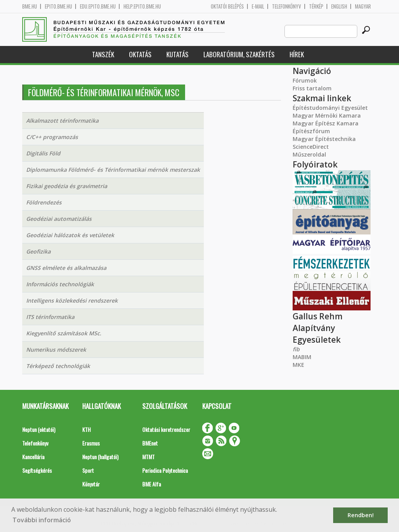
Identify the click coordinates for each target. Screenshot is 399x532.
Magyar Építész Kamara (326, 123)
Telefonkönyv (287, 6)
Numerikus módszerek (56, 350)
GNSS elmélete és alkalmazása (66, 268)
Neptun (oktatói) (39, 429)
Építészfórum (311, 131)
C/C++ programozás (52, 137)
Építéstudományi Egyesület (330, 108)
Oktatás (140, 54)
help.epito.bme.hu (142, 6)
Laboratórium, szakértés (239, 54)
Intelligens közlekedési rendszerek (72, 300)
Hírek (297, 54)
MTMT (148, 457)
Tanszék (103, 54)
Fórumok (305, 80)
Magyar (363, 6)
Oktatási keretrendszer (166, 429)
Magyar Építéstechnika (324, 139)
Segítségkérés (37, 470)
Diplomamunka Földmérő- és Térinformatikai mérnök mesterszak (113, 170)
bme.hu (30, 6)
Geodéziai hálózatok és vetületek (70, 235)
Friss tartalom (312, 88)
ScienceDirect (311, 147)
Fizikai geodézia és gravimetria (67, 186)
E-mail (258, 6)
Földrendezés (44, 202)
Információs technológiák (60, 284)
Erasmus (91, 443)
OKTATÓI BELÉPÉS (227, 6)
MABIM (302, 357)
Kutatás (177, 54)
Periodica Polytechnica (165, 470)
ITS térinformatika (50, 317)
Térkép (316, 6)
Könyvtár (91, 484)
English (339, 6)
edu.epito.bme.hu (98, 6)
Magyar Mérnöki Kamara (327, 115)
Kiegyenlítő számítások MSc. (64, 333)
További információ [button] (42, 520)
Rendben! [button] (361, 515)
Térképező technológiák (58, 366)
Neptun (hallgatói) (100, 457)
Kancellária (33, 457)
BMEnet (150, 443)
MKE (298, 365)
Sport (88, 470)
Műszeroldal (309, 154)
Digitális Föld (43, 153)
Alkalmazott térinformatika (62, 121)
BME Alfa (152, 484)
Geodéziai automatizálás (59, 219)
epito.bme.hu (58, 6)
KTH (87, 429)
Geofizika (38, 251)
